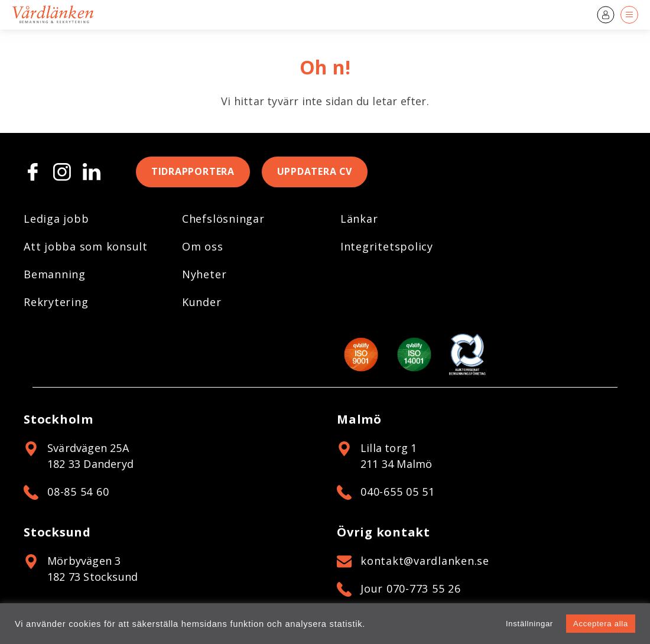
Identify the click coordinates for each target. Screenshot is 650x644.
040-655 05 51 (398, 492)
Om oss (203, 246)
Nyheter (204, 274)
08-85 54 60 (78, 492)
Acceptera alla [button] (601, 624)
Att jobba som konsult (86, 246)
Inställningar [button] (529, 624)
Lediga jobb (56, 219)
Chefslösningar (223, 219)
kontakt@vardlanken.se (425, 561)
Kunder (202, 302)
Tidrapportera (193, 172)
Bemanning (55, 274)
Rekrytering (56, 302)
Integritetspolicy (387, 246)
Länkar (359, 219)
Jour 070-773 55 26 (411, 588)
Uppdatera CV (315, 172)
